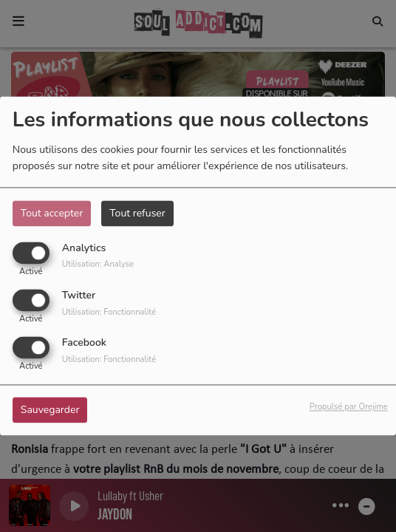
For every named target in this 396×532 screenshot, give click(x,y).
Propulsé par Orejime (349, 407)
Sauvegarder (50, 410)
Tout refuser (137, 213)
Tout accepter (52, 213)
